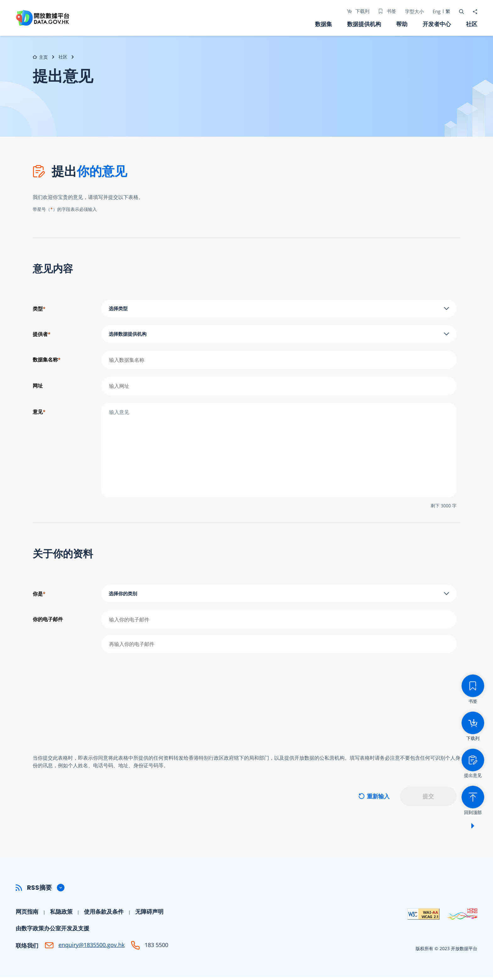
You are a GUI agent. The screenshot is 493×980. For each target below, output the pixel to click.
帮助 (402, 24)
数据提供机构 (364, 24)
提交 (428, 799)
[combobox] (279, 309)
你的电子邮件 (48, 621)
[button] (246, 891)
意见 (39, 413)
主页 (40, 57)
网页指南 (27, 915)
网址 (38, 387)
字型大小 (414, 11)
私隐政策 (61, 915)
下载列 (357, 11)
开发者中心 (437, 24)
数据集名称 (47, 361)
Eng (436, 11)
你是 (39, 595)
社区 (472, 24)
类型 (39, 309)
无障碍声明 (149, 915)
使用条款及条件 (104, 915)
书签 (387, 11)
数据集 (324, 24)
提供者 (42, 335)
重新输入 (374, 799)
